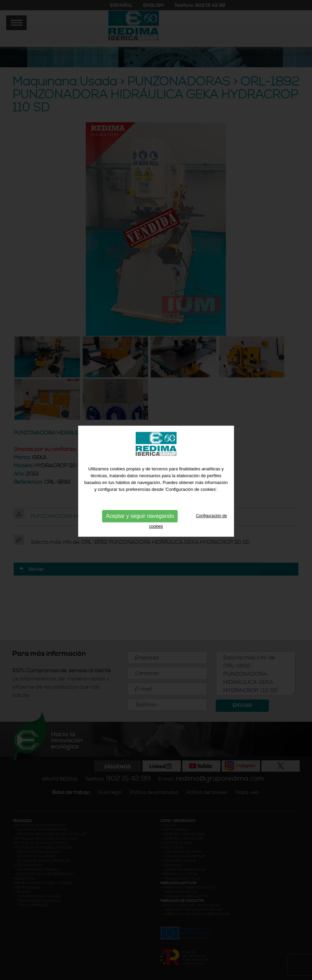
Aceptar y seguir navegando (140, 512)
